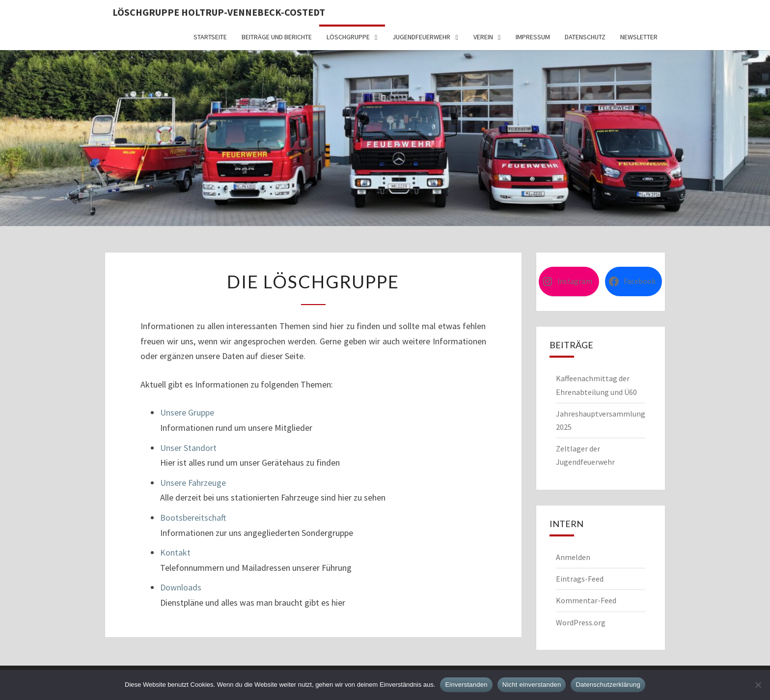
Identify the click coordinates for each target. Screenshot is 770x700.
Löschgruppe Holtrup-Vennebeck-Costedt (219, 12)
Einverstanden (466, 685)
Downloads (181, 587)
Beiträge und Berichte (277, 37)
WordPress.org (581, 622)
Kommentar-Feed (586, 600)
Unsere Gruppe (187, 412)
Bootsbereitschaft (193, 518)
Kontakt (175, 552)
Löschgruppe (348, 37)
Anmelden (573, 557)
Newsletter (639, 37)
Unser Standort (188, 448)
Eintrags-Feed (580, 579)
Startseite (210, 37)
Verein (483, 37)
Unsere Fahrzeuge (193, 483)
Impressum (533, 37)
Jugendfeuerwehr (421, 37)
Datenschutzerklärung (608, 685)
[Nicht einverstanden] (758, 685)
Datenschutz (585, 37)
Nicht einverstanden (532, 685)
